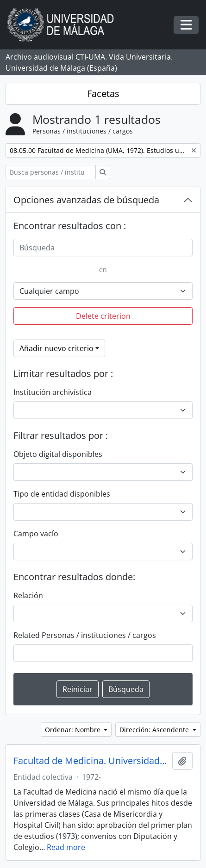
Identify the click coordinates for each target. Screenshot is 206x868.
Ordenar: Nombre (74, 730)
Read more (66, 847)
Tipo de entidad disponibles (62, 494)
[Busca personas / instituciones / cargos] (51, 172)
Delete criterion (103, 316)
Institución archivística (53, 392)
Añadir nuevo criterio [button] (56, 348)
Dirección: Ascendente (155, 730)
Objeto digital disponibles (58, 454)
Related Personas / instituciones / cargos (85, 635)
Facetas (103, 94)
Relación (28, 595)
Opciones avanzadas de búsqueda (86, 200)
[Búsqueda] (103, 248)
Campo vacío (36, 534)
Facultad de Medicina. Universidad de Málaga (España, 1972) (91, 761)
